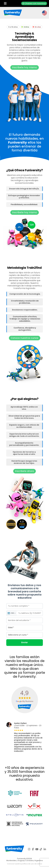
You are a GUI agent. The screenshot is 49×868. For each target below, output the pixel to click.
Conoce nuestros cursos (25, 338)
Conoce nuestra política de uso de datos (25, 864)
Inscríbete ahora (24, 471)
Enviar (25, 642)
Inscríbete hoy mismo (25, 67)
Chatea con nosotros (34, 3)
